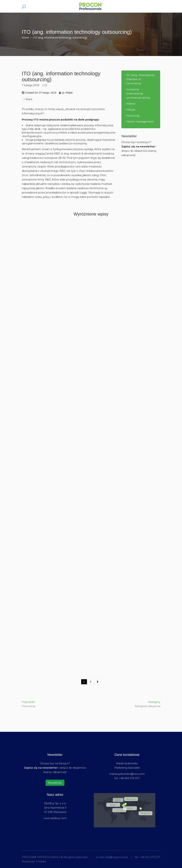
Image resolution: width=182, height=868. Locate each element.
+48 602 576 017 (150, 857)
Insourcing (133, 116)
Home (25, 37)
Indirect (131, 104)
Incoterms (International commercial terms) (138, 94)
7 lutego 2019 (30, 85)
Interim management (140, 122)
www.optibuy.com (55, 818)
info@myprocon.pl (116, 857)
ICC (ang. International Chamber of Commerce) (140, 79)
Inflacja (130, 110)
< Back (28, 99)
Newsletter (55, 783)
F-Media (41, 861)
